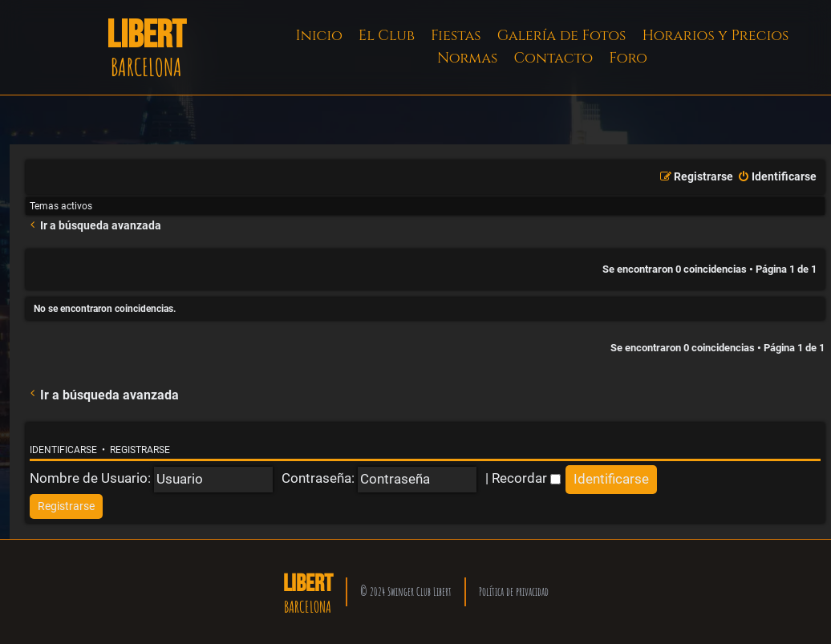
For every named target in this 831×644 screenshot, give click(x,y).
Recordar (526, 478)
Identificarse (63, 450)
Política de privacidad (514, 591)
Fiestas (456, 36)
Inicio (319, 36)
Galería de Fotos (562, 36)
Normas (467, 58)
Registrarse (140, 450)
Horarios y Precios (715, 36)
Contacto (553, 58)
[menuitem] (777, 177)
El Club (387, 36)
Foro (628, 58)
